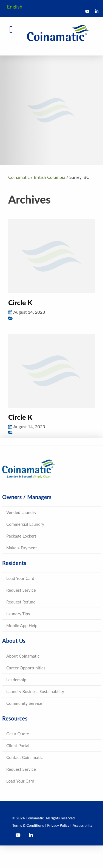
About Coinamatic (23, 656)
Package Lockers (21, 536)
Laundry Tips (18, 614)
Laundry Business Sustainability (35, 691)
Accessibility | (83, 825)
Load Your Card (20, 578)
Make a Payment (22, 548)
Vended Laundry (21, 512)
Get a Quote (18, 734)
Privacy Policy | (59, 825)
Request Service (21, 590)
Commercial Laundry (25, 524)
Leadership (16, 680)
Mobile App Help (22, 625)
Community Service (24, 703)
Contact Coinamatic (25, 757)
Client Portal (18, 745)
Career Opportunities (26, 668)
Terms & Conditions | (29, 825)
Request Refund (21, 602)
